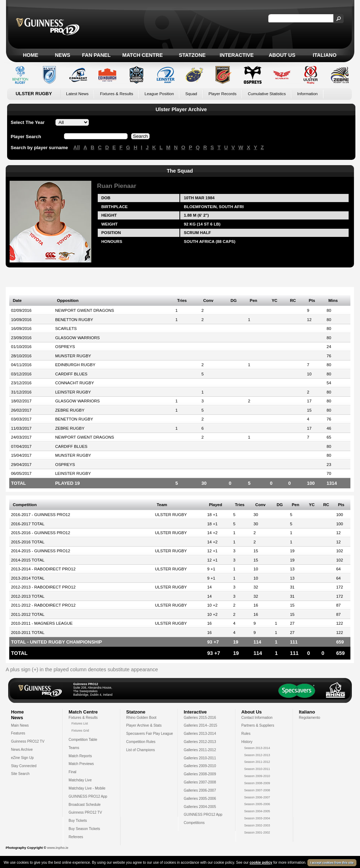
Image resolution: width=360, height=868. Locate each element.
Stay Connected (24, 766)
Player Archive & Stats (144, 725)
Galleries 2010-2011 (200, 758)
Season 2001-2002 (257, 832)
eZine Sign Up (22, 758)
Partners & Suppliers (258, 725)
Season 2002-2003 (257, 825)
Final (72, 772)
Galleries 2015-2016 (200, 718)
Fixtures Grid (80, 731)
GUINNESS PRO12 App (88, 796)
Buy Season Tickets (84, 829)
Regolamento (310, 718)
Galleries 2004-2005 (200, 807)
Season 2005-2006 (257, 804)
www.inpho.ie (58, 848)
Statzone (192, 55)
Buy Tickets (78, 821)
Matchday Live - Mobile (87, 788)
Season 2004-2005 (257, 811)
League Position (159, 94)
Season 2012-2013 (257, 755)
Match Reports (80, 756)
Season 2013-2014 (257, 748)
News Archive (22, 750)
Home (30, 55)
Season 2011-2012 (257, 762)
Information (307, 94)
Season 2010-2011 (257, 769)
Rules (246, 734)
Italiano (325, 55)
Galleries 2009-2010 (200, 766)
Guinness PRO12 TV (28, 741)
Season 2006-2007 (257, 797)
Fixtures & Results (116, 94)
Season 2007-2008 (257, 790)
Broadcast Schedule (85, 805)
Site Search (20, 774)
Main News (20, 725)
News (62, 55)
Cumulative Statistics (267, 94)
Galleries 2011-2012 (200, 750)
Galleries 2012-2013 (200, 742)
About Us (282, 55)
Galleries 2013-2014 (200, 734)
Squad (191, 94)
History (247, 742)
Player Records (223, 94)
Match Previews (81, 764)
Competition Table (83, 740)
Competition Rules (141, 742)
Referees (76, 837)
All (76, 147)
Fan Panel (96, 55)
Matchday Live (80, 780)
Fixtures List (80, 723)
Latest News (77, 94)
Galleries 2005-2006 (200, 799)
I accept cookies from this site (332, 863)
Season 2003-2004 (257, 818)
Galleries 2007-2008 (200, 782)
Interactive (237, 55)
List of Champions (141, 750)
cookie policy (261, 862)
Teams (74, 748)
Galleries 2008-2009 (200, 774)
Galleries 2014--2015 (200, 725)
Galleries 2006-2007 (200, 790)
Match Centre (143, 55)
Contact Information (257, 718)
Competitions (194, 823)
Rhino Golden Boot (141, 718)
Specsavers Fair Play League (150, 734)
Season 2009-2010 (257, 776)
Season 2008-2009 (257, 783)
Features (18, 733)
